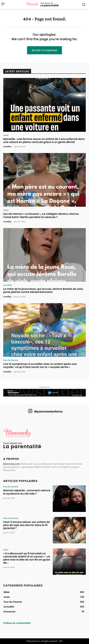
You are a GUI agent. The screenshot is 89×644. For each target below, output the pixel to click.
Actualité (8, 285)
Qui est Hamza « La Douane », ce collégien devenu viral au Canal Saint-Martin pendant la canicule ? (41, 215)
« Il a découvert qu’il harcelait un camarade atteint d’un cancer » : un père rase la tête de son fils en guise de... (27, 558)
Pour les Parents (11, 360)
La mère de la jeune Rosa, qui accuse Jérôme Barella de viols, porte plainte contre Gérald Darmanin (43, 290)
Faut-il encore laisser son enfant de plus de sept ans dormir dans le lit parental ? (26, 525)
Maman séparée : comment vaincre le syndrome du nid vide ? (27, 492)
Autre (6, 135)
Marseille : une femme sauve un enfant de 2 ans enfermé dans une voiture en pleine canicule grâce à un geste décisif (44, 141)
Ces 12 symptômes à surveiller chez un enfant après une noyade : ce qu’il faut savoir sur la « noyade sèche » (40, 366)
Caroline (7, 146)
